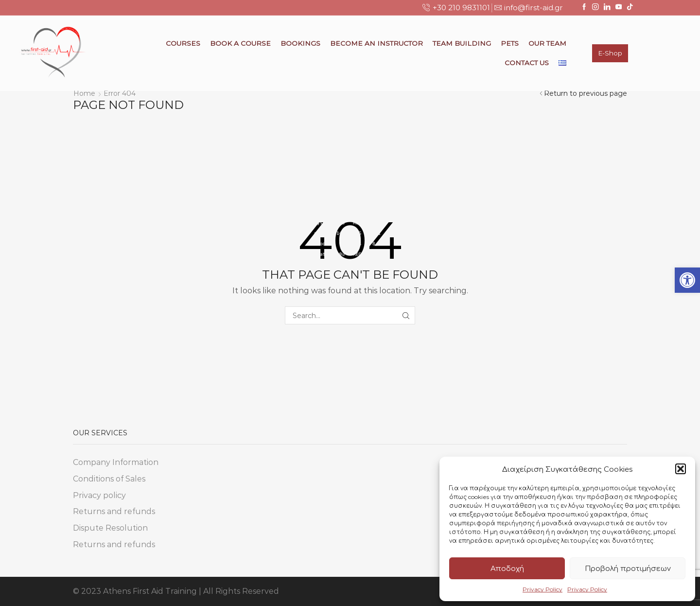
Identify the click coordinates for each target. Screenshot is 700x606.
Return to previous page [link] (586, 93)
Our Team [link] (547, 43)
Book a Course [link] (240, 43)
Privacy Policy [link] (542, 589)
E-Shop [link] (610, 53)
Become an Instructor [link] (376, 43)
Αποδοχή (507, 568)
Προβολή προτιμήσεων (628, 568)
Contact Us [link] (527, 63)
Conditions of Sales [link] (109, 479)
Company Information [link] (116, 462)
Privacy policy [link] (99, 495)
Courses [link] (183, 43)
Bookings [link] (300, 43)
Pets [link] (510, 43)
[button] (681, 469)
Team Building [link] (462, 43)
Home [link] (84, 93)
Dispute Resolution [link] (110, 528)
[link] (687, 280)
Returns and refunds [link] (114, 511)
